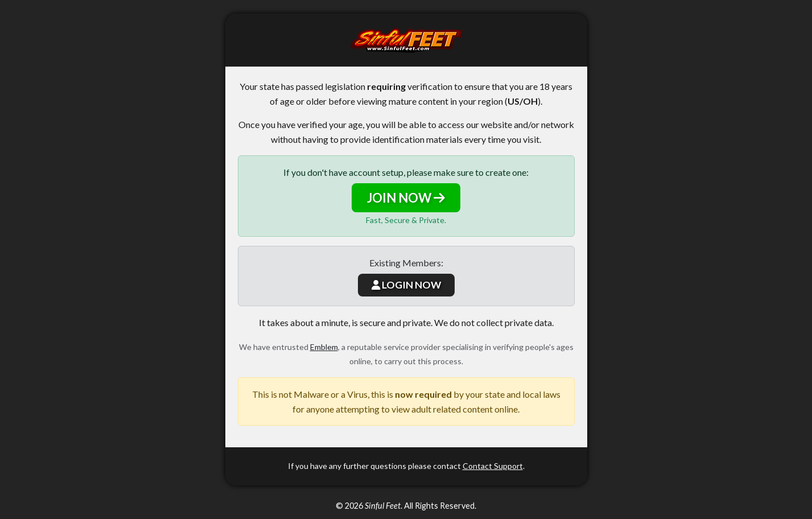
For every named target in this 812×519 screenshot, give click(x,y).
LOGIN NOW (406, 285)
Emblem (324, 347)
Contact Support (493, 466)
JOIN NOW (406, 198)
